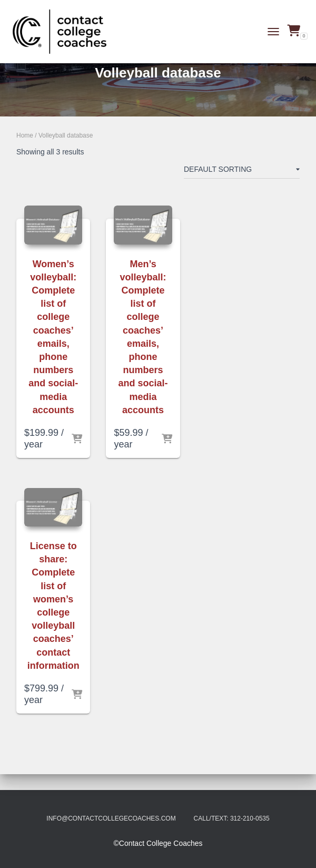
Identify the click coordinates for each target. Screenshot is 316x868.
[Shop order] (242, 171)
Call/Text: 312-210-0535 (232, 818)
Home (25, 135)
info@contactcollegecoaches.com (111, 818)
